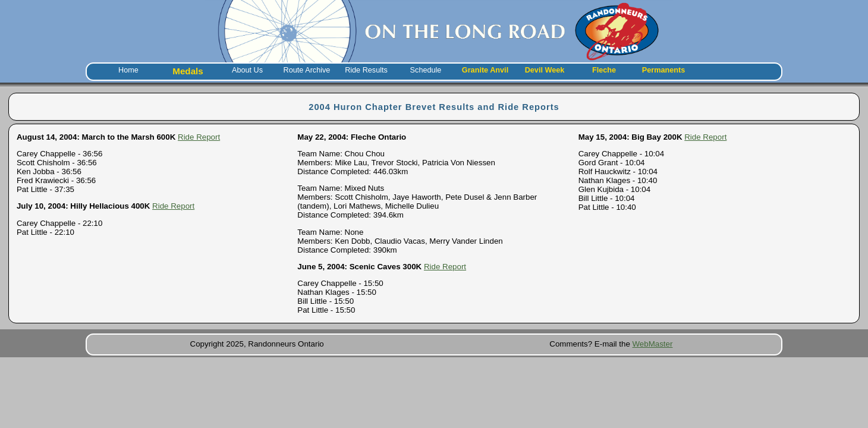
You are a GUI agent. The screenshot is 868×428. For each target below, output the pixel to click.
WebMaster (653, 344)
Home (128, 70)
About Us (247, 70)
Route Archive (307, 70)
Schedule (426, 70)
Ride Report (199, 137)
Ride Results (366, 70)
